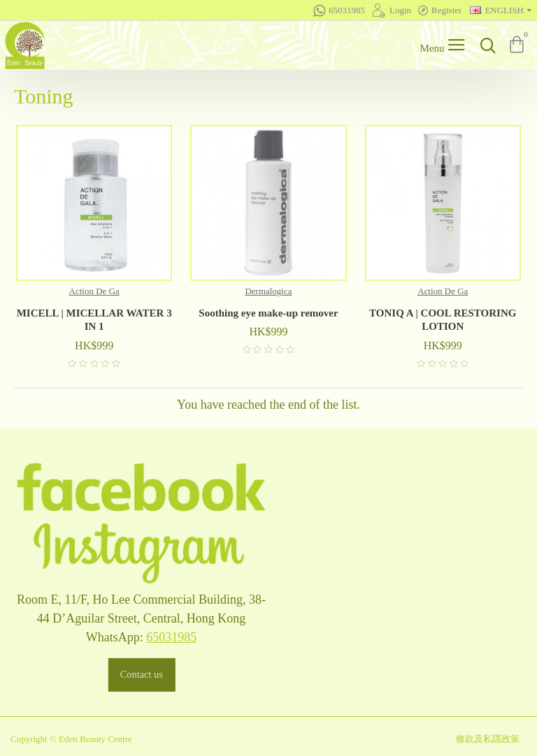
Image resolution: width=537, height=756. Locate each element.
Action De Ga (94, 291)
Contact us (141, 674)
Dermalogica (268, 291)
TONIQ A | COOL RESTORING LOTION (443, 320)
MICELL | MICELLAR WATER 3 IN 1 (94, 320)
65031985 (171, 637)
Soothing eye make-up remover (268, 313)
